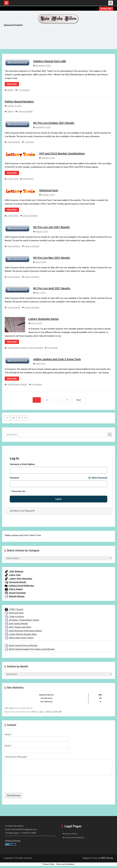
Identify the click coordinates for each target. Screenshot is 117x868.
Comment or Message (16, 757)
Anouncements (14, 142)
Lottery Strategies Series (44, 319)
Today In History (14, 617)
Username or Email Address (22, 464)
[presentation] (25, 788)
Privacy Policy (71, 834)
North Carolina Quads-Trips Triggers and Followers (30, 649)
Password (14, 478)
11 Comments (24, 90)
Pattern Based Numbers (19, 102)
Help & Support (14, 589)
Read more (12, 84)
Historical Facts (49, 190)
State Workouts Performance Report (23, 631)
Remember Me (17, 491)
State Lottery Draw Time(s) (19, 638)
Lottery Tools (13, 179)
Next (79, 400)
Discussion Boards (15, 582)
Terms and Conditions (74, 838)
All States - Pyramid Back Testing (22, 620)
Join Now (14, 511)
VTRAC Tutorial (14, 609)
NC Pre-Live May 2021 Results (52, 258)
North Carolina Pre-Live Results (21, 645)
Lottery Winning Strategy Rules (21, 634)
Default (10, 90)
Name (8, 734)
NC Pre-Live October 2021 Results (54, 123)
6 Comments (37, 384)
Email (8, 746)
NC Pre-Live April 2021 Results (52, 288)
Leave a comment (25, 111)
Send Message (14, 795)
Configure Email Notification (19, 586)
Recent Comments (15, 593)
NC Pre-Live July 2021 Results (51, 227)
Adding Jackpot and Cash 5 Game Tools (57, 359)
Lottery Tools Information (18, 579)
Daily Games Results (16, 624)
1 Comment (29, 142)
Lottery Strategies (35, 348)
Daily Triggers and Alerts (18, 627)
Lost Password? (27, 511)
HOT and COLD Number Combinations (62, 153)
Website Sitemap (15, 596)
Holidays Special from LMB (50, 61)
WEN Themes (107, 858)
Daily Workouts (14, 571)
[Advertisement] (53, 38)
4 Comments (28, 179)
